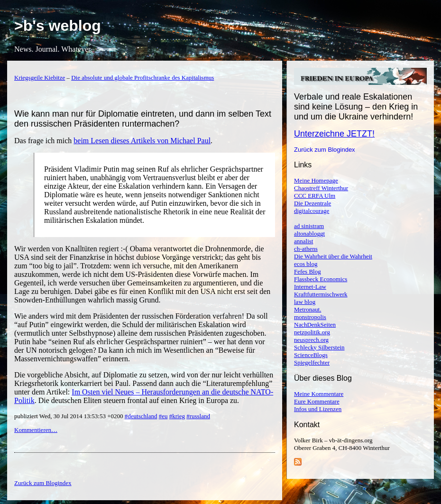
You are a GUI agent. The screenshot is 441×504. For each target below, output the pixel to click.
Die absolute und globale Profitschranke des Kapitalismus (142, 78)
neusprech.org (311, 340)
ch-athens (306, 249)
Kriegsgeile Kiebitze (40, 78)
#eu (163, 416)
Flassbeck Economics (321, 279)
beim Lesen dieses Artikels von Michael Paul (142, 141)
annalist (303, 241)
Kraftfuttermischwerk (321, 294)
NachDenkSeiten (315, 325)
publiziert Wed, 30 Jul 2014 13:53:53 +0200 (69, 416)
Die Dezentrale (312, 203)
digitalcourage (312, 211)
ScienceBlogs (311, 355)
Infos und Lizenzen (318, 409)
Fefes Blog (308, 271)
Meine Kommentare (319, 394)
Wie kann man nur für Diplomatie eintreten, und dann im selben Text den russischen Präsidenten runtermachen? (143, 119)
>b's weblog (58, 26)
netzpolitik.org (312, 332)
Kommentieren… (36, 430)
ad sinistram (309, 226)
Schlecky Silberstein (319, 347)
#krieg (177, 416)
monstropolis (310, 317)
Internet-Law (310, 287)
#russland (198, 416)
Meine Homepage (316, 180)
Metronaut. (308, 309)
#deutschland (141, 416)
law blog (305, 302)
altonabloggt (309, 234)
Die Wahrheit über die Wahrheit (333, 256)
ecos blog (306, 264)
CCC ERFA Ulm (315, 196)
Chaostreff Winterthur (321, 188)
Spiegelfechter (312, 362)
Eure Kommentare (317, 401)
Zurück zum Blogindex (325, 150)
